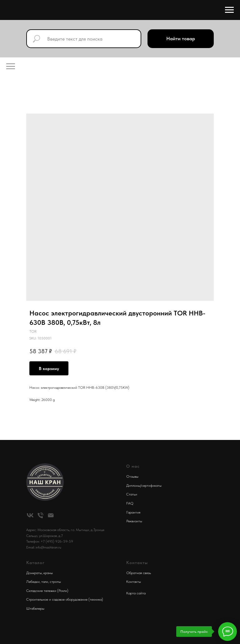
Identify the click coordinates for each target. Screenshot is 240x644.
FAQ (130, 503)
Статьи (132, 494)
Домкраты (34, 573)
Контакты (134, 582)
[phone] (40, 515)
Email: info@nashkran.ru (44, 547)
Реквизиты (134, 521)
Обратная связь (139, 573)
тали (45, 582)
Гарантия (133, 512)
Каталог (35, 563)
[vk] (30, 515)
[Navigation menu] (229, 10)
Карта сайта (136, 593)
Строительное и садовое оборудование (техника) (65, 599)
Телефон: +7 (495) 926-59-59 (50, 541)
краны (48, 573)
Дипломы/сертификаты (144, 485)
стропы (55, 582)
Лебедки (33, 582)
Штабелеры (35, 608)
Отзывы (132, 476)
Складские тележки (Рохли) (47, 591)
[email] (51, 515)
